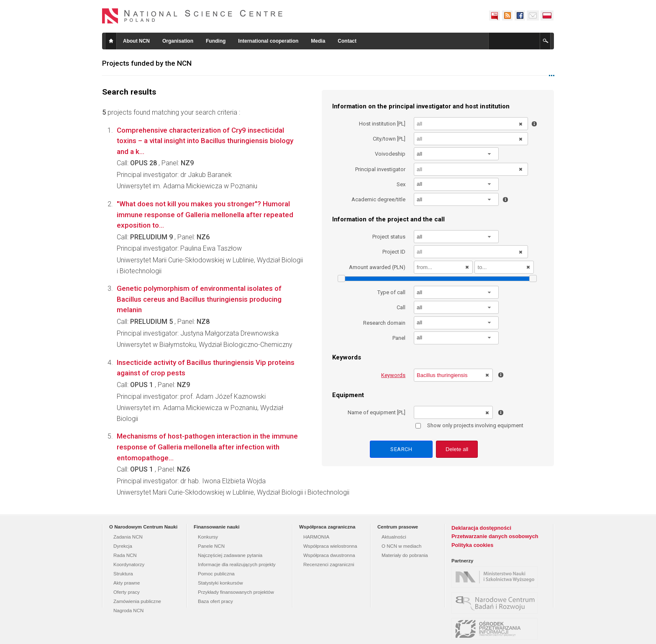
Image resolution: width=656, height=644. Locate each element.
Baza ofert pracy (215, 601)
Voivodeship (390, 154)
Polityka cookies (472, 545)
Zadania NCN (128, 537)
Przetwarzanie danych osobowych (495, 536)
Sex (401, 184)
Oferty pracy (127, 592)
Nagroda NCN (128, 611)
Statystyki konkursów (220, 583)
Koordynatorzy (129, 564)
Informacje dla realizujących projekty (237, 564)
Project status (389, 237)
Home (111, 41)
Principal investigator (380, 169)
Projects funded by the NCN (147, 63)
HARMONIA (316, 537)
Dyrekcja (123, 546)
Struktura (123, 574)
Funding (216, 41)
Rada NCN (125, 555)
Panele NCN (211, 546)
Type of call (391, 292)
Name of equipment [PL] (377, 412)
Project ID (394, 252)
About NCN (136, 41)
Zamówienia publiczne (137, 601)
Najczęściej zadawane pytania (230, 555)
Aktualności (394, 537)
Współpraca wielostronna (330, 546)
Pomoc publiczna (216, 574)
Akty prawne (127, 583)
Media (318, 41)
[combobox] (456, 154)
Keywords (393, 375)
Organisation (178, 41)
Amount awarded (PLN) (377, 267)
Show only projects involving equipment (469, 425)
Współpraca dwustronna (329, 555)
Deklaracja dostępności (481, 528)
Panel (399, 338)
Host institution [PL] (382, 124)
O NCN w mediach (401, 546)
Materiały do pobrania (405, 555)
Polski (547, 15)
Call (401, 307)
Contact (347, 41)
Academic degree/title (378, 199)
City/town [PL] (389, 139)
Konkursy (208, 537)
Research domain (384, 323)
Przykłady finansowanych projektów (236, 592)
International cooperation (268, 41)
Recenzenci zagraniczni (329, 564)
